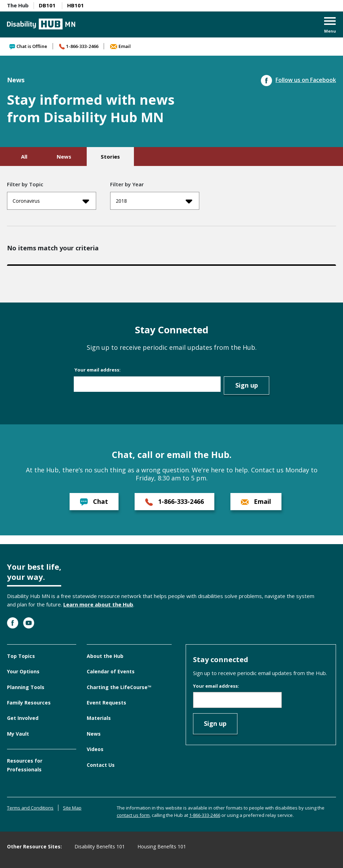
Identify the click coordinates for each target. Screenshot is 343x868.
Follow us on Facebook (298, 80)
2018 (154, 201)
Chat (94, 502)
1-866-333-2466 (79, 46)
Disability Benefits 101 (100, 846)
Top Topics (21, 656)
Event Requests (106, 703)
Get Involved (23, 718)
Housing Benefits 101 (162, 846)
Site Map (72, 808)
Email (120, 46)
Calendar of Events (111, 671)
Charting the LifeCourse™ (119, 687)
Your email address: (98, 370)
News (64, 157)
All (24, 157)
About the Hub (105, 656)
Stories (110, 157)
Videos (95, 749)
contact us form (133, 815)
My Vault (18, 734)
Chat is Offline (28, 46)
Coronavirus (51, 201)
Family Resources (29, 703)
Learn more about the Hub (98, 604)
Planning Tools (26, 687)
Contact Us (101, 765)
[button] (330, 26)
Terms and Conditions (30, 808)
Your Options (23, 671)
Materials (99, 718)
